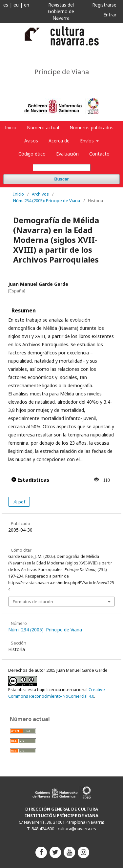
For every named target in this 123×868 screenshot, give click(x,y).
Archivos (40, 194)
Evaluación (67, 154)
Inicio (11, 127)
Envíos (88, 141)
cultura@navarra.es (77, 829)
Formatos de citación (33, 602)
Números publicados (92, 127)
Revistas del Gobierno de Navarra (61, 11)
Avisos (31, 141)
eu (16, 5)
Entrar (110, 15)
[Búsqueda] (62, 168)
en (27, 5)
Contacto (99, 154)
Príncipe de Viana (62, 72)
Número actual (43, 127)
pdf (21, 502)
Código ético (32, 154)
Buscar (61, 179)
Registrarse (104, 5)
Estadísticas (30, 480)
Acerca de (59, 141)
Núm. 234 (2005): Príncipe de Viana (47, 201)
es (6, 5)
